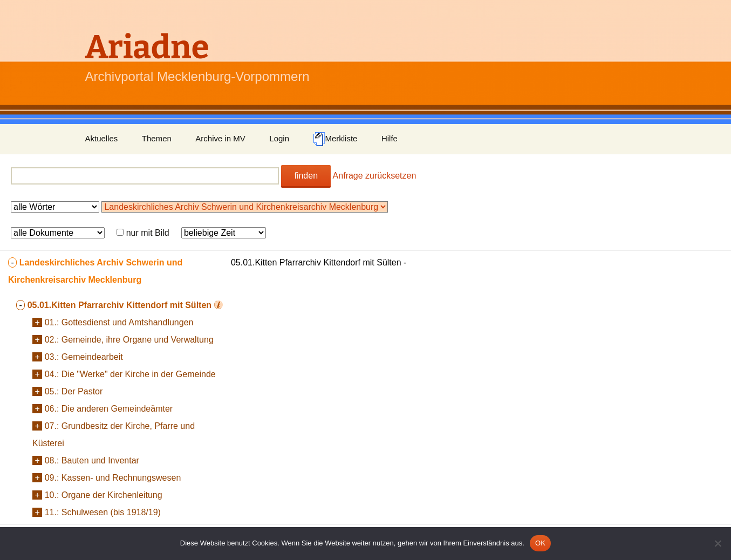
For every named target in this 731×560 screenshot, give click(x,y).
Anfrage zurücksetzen (375, 176)
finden (306, 176)
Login (279, 138)
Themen (157, 138)
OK (540, 543)
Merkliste (335, 139)
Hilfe (390, 138)
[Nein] (718, 543)
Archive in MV (220, 138)
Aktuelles (102, 138)
